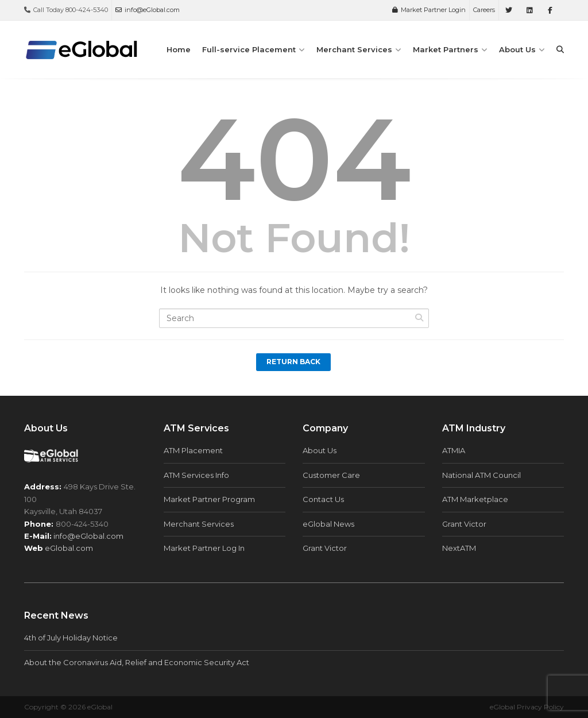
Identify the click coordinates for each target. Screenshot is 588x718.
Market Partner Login (429, 10)
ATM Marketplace (475, 499)
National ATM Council (481, 475)
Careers (484, 10)
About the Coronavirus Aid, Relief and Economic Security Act (137, 662)
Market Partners (446, 49)
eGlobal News (328, 524)
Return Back (293, 362)
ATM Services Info (196, 475)
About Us (517, 49)
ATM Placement (193, 450)
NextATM (459, 548)
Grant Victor (325, 548)
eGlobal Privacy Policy (527, 707)
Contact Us (323, 499)
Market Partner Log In (204, 548)
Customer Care (331, 475)
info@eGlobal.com (148, 10)
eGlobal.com (69, 548)
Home (179, 49)
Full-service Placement (249, 49)
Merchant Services (354, 49)
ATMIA (454, 450)
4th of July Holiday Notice (71, 638)
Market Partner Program (209, 499)
